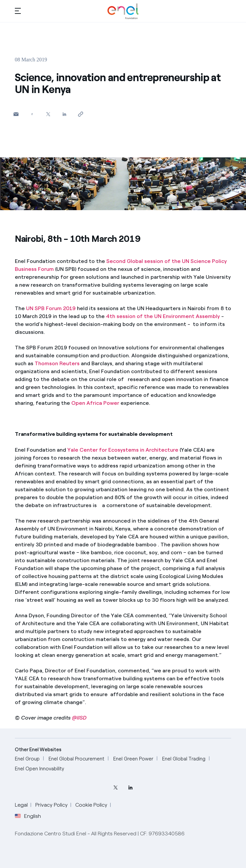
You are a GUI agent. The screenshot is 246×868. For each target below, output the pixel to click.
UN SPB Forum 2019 (51, 308)
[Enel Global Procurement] (76, 759)
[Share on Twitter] (48, 114)
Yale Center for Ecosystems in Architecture (123, 450)
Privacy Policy (52, 805)
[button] (18, 11)
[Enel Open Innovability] (39, 769)
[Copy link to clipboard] (81, 114)
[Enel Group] (27, 759)
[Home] (123, 11)
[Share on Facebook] (32, 114)
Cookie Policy (91, 805)
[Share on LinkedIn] (65, 114)
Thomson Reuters (57, 363)
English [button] (28, 816)
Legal (21, 805)
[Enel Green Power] (133, 759)
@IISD (79, 718)
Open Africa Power (95, 403)
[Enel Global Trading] (184, 759)
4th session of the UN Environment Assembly (163, 316)
